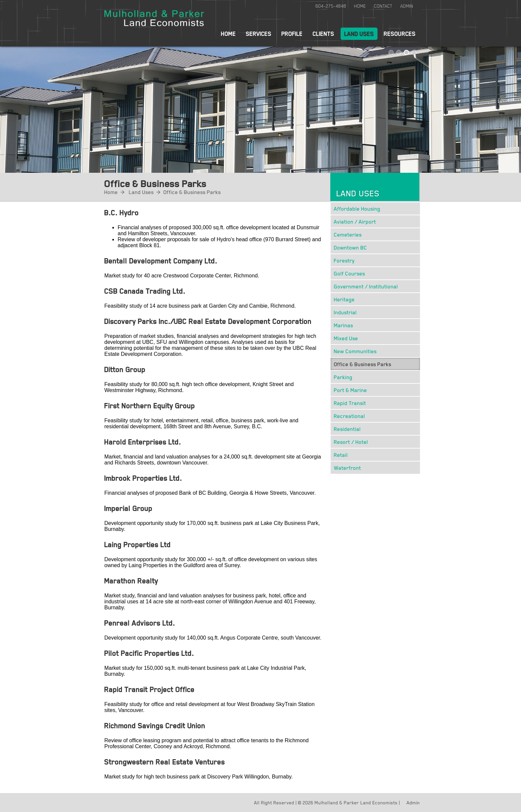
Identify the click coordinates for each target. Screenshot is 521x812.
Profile (292, 34)
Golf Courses (350, 273)
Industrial (345, 312)
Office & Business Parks (192, 192)
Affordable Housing (357, 208)
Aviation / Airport (355, 221)
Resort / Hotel (351, 442)
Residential (347, 429)
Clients (323, 34)
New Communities (355, 351)
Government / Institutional (366, 286)
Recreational (350, 416)
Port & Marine (351, 390)
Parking (343, 377)
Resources (400, 34)
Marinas (344, 325)
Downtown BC (351, 247)
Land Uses (359, 34)
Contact (383, 6)
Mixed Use (346, 338)
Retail (341, 455)
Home (360, 6)
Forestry (344, 260)
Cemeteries (348, 234)
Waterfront (348, 468)
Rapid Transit (350, 403)
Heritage (344, 299)
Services (259, 34)
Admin (407, 6)
